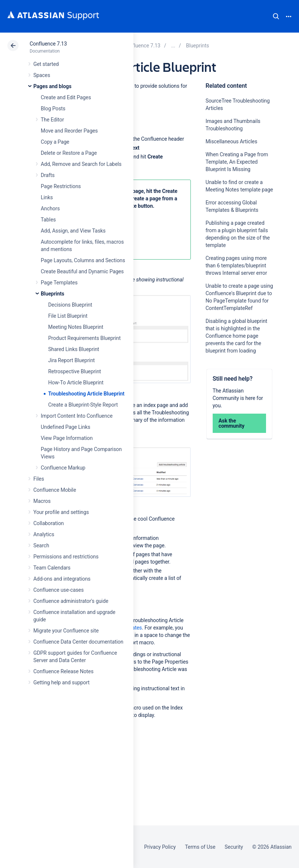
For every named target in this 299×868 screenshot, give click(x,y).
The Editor (52, 120)
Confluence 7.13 (48, 44)
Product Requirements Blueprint (84, 338)
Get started (46, 64)
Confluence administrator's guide (71, 601)
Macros (42, 501)
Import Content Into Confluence (77, 416)
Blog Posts (53, 108)
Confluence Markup (63, 468)
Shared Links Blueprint (74, 349)
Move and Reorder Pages (69, 131)
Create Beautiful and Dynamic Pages (82, 271)
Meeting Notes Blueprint (76, 327)
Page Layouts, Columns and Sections (83, 260)
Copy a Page (55, 142)
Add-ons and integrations (62, 579)
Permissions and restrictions (66, 557)
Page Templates (59, 283)
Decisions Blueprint (70, 305)
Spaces (42, 75)
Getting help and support (62, 682)
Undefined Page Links (66, 427)
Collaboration (49, 523)
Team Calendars (52, 568)
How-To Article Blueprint (76, 383)
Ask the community (232, 423)
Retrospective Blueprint (75, 371)
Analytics (44, 534)
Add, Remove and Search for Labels (81, 164)
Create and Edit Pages (66, 97)
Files (39, 479)
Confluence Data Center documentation (78, 642)
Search (276, 16)
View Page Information (67, 438)
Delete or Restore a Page (69, 153)
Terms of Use (200, 847)
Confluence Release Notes (63, 671)
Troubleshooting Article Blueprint (86, 394)
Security (234, 847)
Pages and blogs (52, 86)
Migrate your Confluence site (66, 631)
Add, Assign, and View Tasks (73, 231)
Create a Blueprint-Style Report (83, 405)
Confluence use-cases (59, 590)
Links (47, 197)
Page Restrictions (61, 186)
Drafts (48, 175)
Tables (48, 220)
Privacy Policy (160, 847)
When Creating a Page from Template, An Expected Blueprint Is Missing (237, 162)
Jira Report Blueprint (72, 360)
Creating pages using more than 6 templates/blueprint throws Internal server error (236, 266)
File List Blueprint (68, 316)
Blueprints (52, 294)
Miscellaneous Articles (232, 141)
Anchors (50, 208)
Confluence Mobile (55, 490)
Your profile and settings (61, 512)
